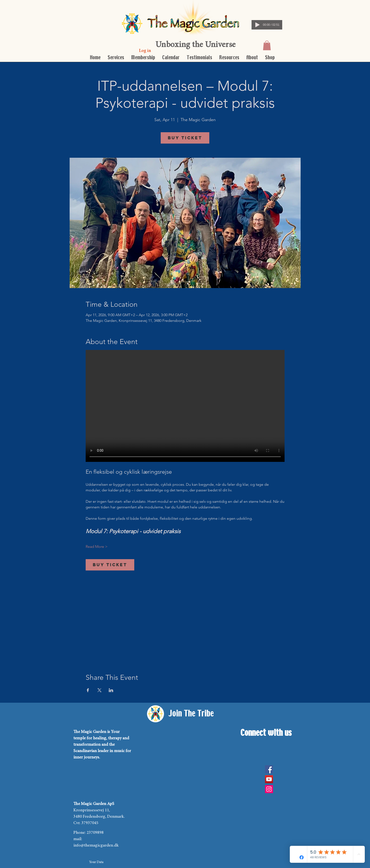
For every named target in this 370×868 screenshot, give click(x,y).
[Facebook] (269, 769)
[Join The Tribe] (191, 714)
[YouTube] (269, 779)
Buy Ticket (185, 138)
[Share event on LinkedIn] (111, 690)
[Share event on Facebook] (88, 690)
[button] (267, 45)
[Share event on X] (99, 690)
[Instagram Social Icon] (269, 789)
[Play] (257, 25)
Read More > (97, 547)
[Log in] (145, 51)
